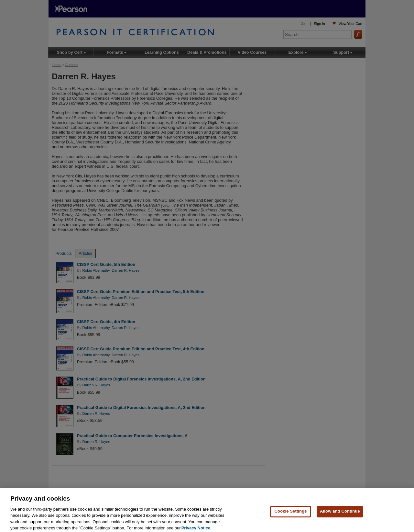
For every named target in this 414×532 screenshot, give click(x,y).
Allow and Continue (340, 515)
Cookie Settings (290, 515)
